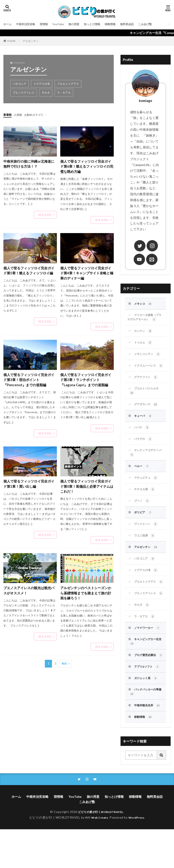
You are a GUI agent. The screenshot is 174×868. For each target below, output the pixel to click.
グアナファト (147, 386)
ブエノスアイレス (24, 93)
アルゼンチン (31, 41)
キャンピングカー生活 (145, 671)
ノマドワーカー (149, 657)
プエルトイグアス (68, 84)
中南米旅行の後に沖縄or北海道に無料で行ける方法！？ (29, 164)
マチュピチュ (147, 491)
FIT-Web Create (95, 856)
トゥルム (144, 345)
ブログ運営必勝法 (145, 688)
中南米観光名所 (149, 743)
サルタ (46, 93)
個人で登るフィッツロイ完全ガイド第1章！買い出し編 (29, 486)
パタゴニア (19, 84)
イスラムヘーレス (145, 371)
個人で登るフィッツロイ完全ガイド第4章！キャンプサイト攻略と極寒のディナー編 (87, 274)
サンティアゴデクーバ (145, 465)
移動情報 (123, 24)
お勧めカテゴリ (38, 115)
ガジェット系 (147, 714)
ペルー (143, 479)
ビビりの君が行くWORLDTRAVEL (101, 850)
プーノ (143, 515)
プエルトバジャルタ (146, 400)
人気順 (20, 115)
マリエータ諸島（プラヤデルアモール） (145, 319)
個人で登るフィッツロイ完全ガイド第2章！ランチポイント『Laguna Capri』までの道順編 (86, 382)
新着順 (8, 115)
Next (64, 668)
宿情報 (49, 24)
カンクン (144, 333)
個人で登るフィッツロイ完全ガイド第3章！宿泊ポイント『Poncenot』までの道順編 (29, 382)
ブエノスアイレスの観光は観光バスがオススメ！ (29, 594)
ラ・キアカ (64, 93)
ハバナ (143, 439)
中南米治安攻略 (29, 24)
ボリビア (144, 527)
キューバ (144, 427)
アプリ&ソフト (149, 702)
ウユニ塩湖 (146, 551)
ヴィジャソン (147, 539)
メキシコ (144, 304)
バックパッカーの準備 (145, 729)
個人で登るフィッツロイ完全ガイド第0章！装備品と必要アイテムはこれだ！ (87, 489)
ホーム (8, 24)
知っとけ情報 (103, 24)
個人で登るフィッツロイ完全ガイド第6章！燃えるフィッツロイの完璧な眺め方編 (87, 167)
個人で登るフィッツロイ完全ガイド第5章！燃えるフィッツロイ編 (30, 274)
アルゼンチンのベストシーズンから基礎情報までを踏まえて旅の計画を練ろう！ (86, 597)
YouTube (65, 24)
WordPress (138, 856)
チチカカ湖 (146, 503)
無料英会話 (142, 24)
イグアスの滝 (42, 84)
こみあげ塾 (162, 24)
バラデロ (144, 451)
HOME (11, 41)
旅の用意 (82, 24)
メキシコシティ (149, 357)
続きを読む (45, 215)
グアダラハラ (147, 415)
